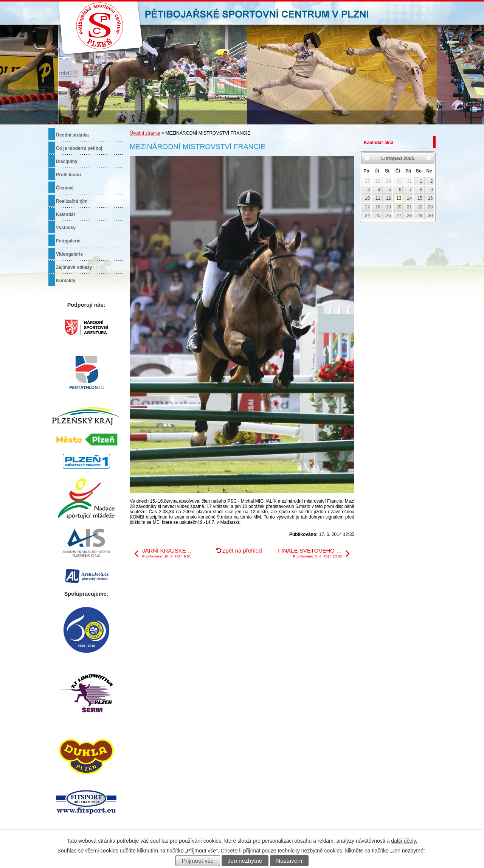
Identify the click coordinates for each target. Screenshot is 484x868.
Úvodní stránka (145, 133)
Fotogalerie (68, 241)
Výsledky (66, 228)
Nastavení (289, 861)
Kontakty (66, 281)
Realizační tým (72, 201)
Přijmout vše (198, 861)
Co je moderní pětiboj (79, 148)
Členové (65, 188)
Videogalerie (69, 254)
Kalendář (66, 214)
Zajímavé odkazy (74, 267)
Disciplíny (67, 161)
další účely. (404, 841)
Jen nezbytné (245, 861)
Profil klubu (68, 175)
